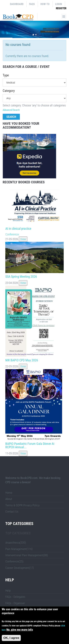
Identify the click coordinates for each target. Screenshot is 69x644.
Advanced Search (11, 110)
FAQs (32, 4)
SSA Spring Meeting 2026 (21, 277)
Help (8, 591)
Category (9, 91)
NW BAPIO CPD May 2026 (22, 360)
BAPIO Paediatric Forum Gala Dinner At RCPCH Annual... (30, 445)
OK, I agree (11, 638)
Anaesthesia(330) (16, 543)
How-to (45, 4)
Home (9, 493)
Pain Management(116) (19, 549)
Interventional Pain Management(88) (27, 555)
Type (6, 75)
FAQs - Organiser (15, 603)
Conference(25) (14, 561)
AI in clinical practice (18, 229)
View (23, 239)
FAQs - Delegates (15, 597)
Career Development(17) (20, 568)
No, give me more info (20, 630)
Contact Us (12, 511)
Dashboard (17, 4)
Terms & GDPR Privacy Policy (22, 505)
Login (59, 4)
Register (61, 8)
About (9, 499)
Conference (12, 234)
